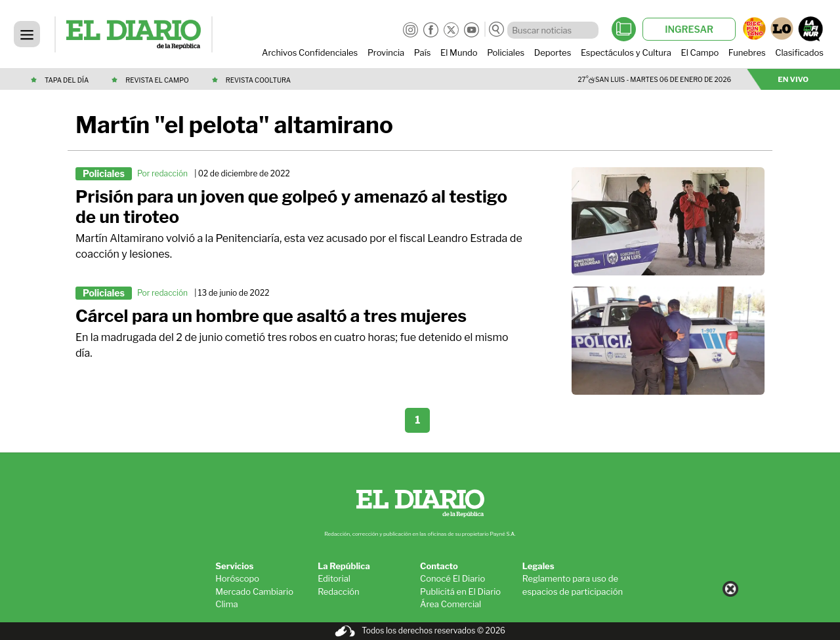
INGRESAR (689, 29)
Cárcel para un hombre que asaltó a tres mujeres (271, 316)
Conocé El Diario (452, 578)
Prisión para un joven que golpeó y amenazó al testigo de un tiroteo (291, 207)
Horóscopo (237, 578)
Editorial (334, 578)
